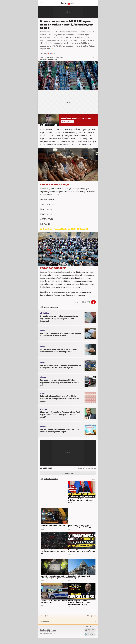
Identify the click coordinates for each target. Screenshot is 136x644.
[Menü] (42, 3)
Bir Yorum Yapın (68, 473)
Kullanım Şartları (45, 616)
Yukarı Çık (92, 616)
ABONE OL (44, 53)
